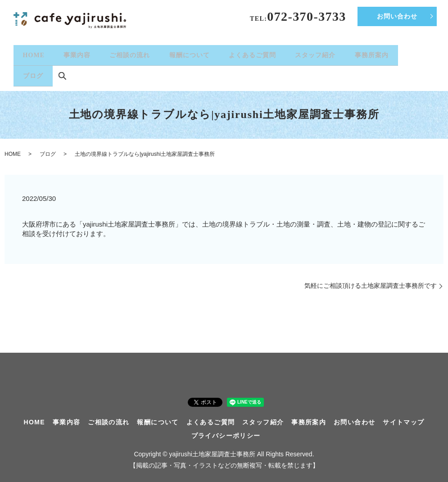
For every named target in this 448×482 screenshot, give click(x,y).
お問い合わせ (397, 16)
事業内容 (77, 53)
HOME (34, 53)
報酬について (190, 53)
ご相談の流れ (130, 53)
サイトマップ (403, 414)
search (62, 70)
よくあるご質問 (252, 53)
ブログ (33, 70)
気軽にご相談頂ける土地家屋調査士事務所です (371, 277)
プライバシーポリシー (226, 427)
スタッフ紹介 (315, 53)
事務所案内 (372, 53)
